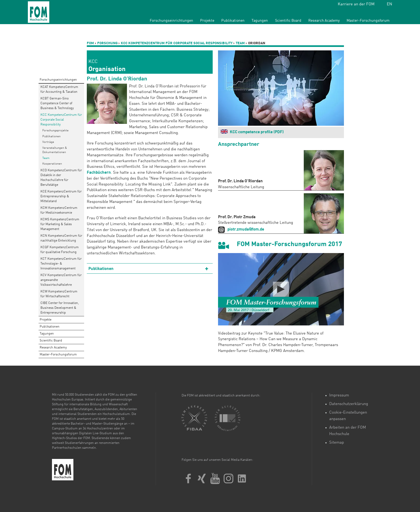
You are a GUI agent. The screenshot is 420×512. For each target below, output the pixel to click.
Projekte (207, 21)
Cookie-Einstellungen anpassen (348, 416)
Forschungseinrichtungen (171, 21)
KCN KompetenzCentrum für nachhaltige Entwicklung (61, 238)
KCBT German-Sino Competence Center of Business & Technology (57, 103)
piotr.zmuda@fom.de (246, 230)
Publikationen (233, 21)
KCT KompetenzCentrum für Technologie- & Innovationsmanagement (61, 264)
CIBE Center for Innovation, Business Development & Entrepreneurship (60, 308)
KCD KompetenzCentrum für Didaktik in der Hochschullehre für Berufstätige (61, 178)
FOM (90, 43)
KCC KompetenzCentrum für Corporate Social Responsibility (61, 120)
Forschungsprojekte (55, 131)
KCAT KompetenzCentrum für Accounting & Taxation (59, 90)
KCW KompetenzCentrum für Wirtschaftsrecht (59, 294)
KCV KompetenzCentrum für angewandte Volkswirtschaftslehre (61, 280)
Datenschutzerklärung (349, 404)
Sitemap (337, 443)
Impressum (339, 396)
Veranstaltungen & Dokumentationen (55, 150)
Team (46, 158)
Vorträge (48, 142)
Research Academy (324, 21)
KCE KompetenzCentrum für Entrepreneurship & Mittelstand (61, 196)
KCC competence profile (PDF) (257, 132)
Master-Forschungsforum (368, 21)
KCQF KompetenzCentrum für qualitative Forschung (60, 250)
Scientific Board (288, 21)
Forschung (107, 43)
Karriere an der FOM (356, 4)
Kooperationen (52, 164)
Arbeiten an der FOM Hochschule (348, 431)
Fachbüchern (99, 173)
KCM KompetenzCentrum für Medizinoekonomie (59, 210)
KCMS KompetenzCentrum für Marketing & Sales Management (60, 224)
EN (389, 4)
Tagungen (260, 21)
